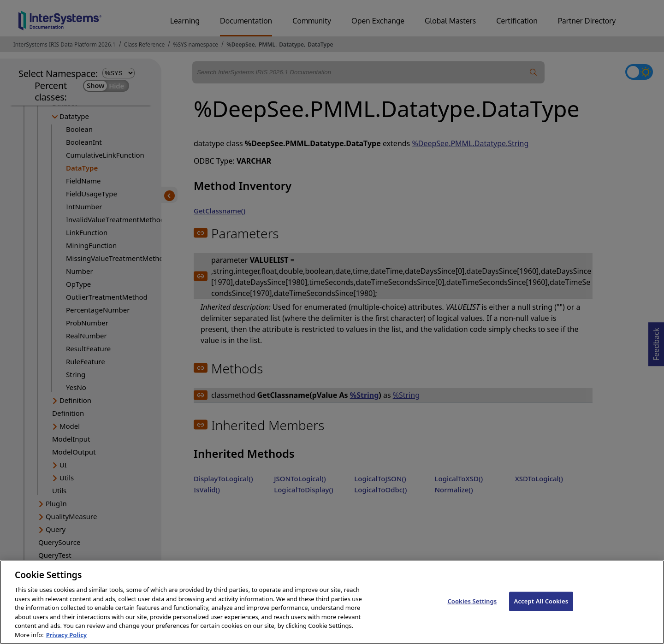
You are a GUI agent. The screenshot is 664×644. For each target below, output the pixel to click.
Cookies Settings (472, 611)
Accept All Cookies (541, 611)
